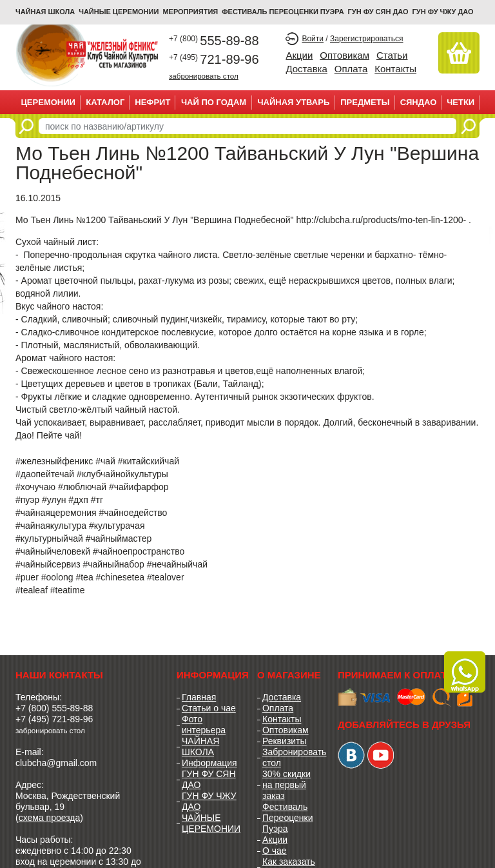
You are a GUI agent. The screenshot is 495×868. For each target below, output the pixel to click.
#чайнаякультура (51, 526)
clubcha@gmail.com (56, 763)
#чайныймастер (119, 538)
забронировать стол (204, 76)
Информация (209, 763)
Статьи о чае (209, 708)
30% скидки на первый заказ (286, 785)
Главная (199, 697)
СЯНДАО (419, 102)
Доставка (306, 69)
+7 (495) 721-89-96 (54, 719)
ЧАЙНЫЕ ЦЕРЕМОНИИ (119, 12)
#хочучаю (35, 487)
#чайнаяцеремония (56, 513)
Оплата (351, 69)
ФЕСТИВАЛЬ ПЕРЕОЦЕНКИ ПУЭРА (283, 12)
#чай (105, 461)
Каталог (105, 102)
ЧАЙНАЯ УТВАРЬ (293, 102)
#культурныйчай (49, 538)
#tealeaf (32, 590)
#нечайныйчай (177, 564)
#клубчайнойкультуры (122, 474)
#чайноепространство (139, 551)
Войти (313, 39)
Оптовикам (345, 55)
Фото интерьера (204, 725)
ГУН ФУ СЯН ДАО (378, 12)
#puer (27, 577)
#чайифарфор (139, 487)
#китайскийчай (149, 461)
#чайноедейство (133, 513)
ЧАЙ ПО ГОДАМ (214, 102)
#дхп (78, 500)
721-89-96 (214, 59)
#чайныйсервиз (48, 564)
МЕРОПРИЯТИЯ (190, 12)
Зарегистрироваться (366, 39)
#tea (84, 577)
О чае (275, 851)
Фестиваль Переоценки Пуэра (288, 818)
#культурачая (117, 526)
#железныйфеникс (54, 461)
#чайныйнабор (113, 564)
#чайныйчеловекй (53, 551)
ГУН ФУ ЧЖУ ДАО (443, 12)
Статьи (392, 55)
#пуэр (27, 500)
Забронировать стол (290, 757)
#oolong (57, 577)
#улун (54, 500)
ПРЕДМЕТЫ (365, 102)
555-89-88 (214, 41)
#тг (97, 500)
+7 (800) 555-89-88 (54, 708)
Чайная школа (45, 12)
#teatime (68, 590)
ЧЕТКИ (461, 102)
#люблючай (82, 487)
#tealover (166, 577)
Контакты (395, 69)
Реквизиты (285, 741)
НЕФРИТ (152, 102)
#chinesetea (121, 577)
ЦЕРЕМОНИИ (48, 102)
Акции (299, 55)
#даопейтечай (45, 474)
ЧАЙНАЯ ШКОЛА (200, 746)
